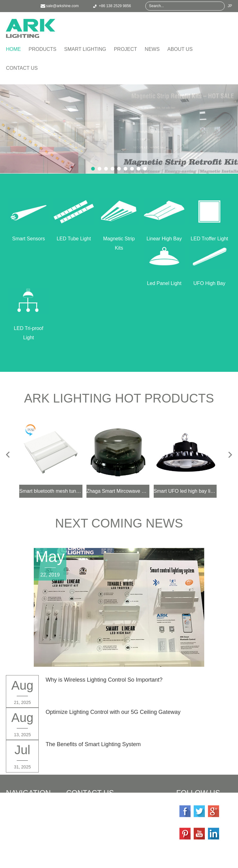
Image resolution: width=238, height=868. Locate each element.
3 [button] (106, 169)
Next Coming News (119, 523)
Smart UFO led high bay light (185, 491)
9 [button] (145, 169)
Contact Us (22, 68)
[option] (119, 129)
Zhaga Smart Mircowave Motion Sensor (118, 491)
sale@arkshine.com (104, 826)
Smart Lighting (85, 49)
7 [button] (132, 169)
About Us (180, 49)
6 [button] (126, 169)
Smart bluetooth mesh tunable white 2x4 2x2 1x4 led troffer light (51, 491)
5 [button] (119, 169)
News (152, 49)
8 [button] (139, 169)
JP (230, 6)
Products (42, 49)
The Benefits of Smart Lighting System (93, 744)
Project (125, 49)
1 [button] (93, 169)
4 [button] (112, 169)
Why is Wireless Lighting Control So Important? (104, 680)
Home (13, 49)
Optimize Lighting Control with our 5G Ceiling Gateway (113, 712)
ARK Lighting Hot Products (119, 398)
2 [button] (99, 169)
